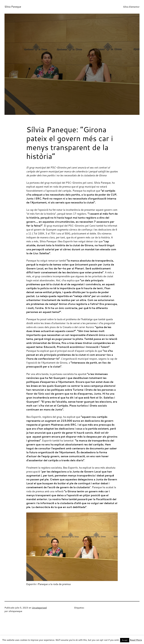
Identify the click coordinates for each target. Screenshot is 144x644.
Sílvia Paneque (13, 7)
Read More (136, 640)
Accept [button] (125, 640)
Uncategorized (39, 608)
